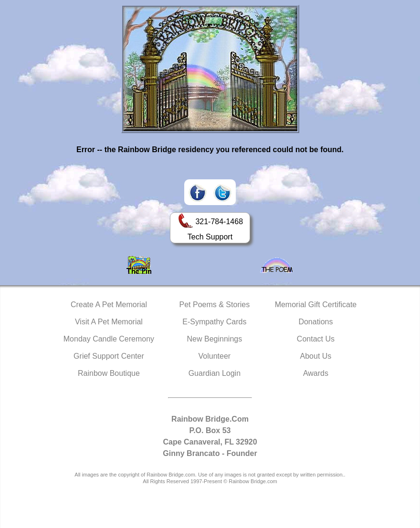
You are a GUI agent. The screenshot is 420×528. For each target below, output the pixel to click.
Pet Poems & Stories (215, 305)
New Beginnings (215, 339)
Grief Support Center (109, 356)
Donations (315, 322)
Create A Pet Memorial (109, 305)
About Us (316, 356)
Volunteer (215, 356)
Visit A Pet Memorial (109, 322)
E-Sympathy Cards (214, 322)
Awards (316, 373)
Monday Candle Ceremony (109, 339)
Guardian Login (215, 373)
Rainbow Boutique (109, 373)
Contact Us (316, 339)
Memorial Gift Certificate (316, 305)
